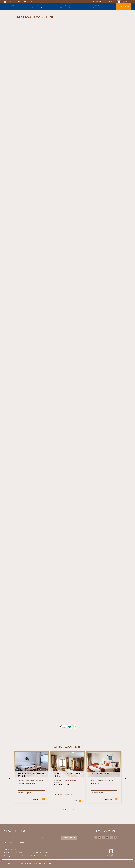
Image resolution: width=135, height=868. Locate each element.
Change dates (123, 7)
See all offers (68, 809)
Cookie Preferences (44, 856)
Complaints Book (28, 856)
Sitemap (7, 856)
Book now (39, 799)
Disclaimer (16, 856)
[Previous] (10, 778)
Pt (31, 2)
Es (19, 2)
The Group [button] (10, 863)
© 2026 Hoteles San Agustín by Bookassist (38, 864)
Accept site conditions (15, 843)
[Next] (125, 778)
